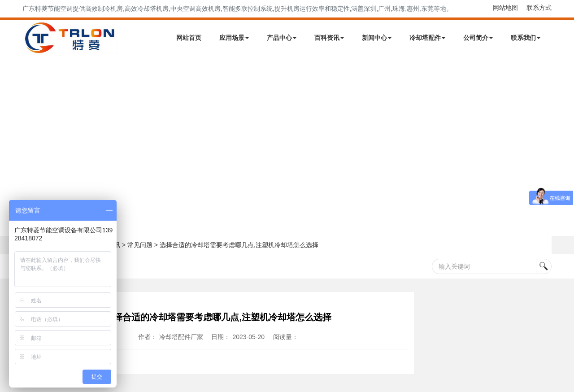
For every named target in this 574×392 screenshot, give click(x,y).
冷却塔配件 (427, 38)
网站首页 (189, 38)
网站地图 (505, 8)
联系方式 (539, 8)
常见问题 (140, 245)
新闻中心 (377, 38)
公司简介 (478, 38)
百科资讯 (329, 38)
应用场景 (234, 38)
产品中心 (282, 38)
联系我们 (526, 38)
